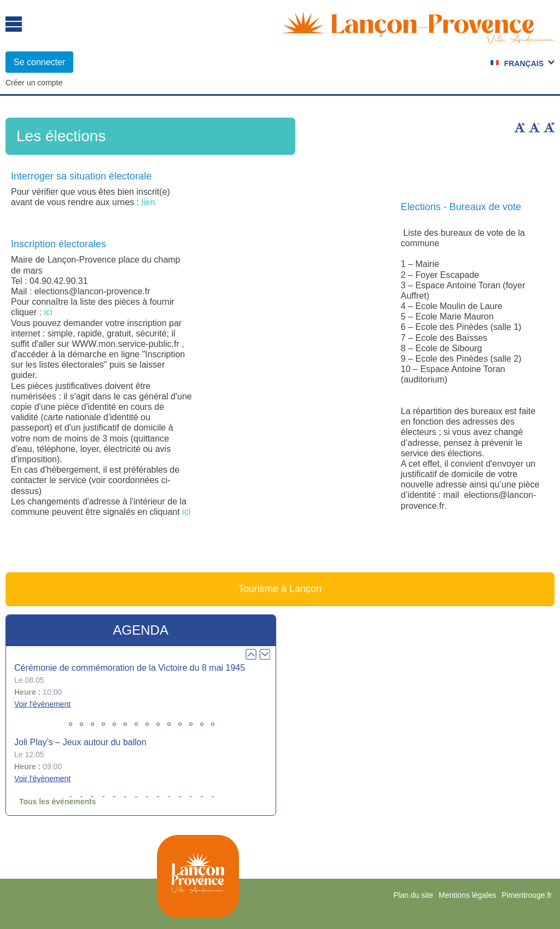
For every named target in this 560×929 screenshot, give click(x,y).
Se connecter (39, 62)
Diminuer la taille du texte (534, 127)
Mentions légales (467, 895)
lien (148, 202)
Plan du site (413, 895)
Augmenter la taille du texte (520, 127)
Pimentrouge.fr (527, 895)
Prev (251, 654)
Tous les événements (58, 802)
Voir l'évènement (42, 704)
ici (48, 312)
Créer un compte (34, 83)
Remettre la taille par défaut (549, 127)
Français (524, 63)
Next (265, 654)
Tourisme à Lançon (280, 589)
